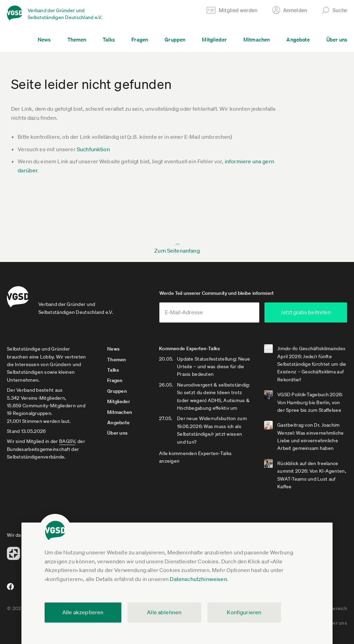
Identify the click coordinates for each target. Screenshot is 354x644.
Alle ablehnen (164, 612)
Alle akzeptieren (83, 612)
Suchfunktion (93, 149)
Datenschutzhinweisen (198, 579)
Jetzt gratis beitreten (306, 312)
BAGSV (67, 441)
